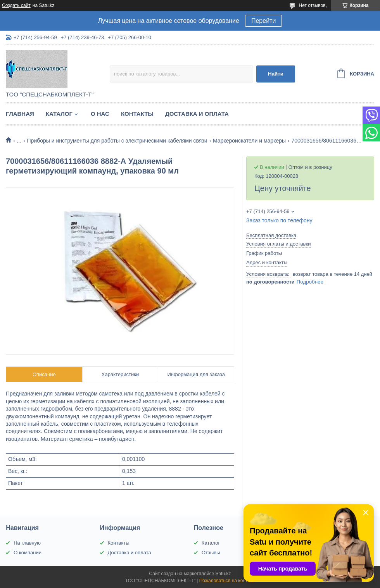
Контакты (137, 114)
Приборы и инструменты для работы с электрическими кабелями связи (117, 141)
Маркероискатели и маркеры (249, 141)
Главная (20, 114)
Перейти (263, 21)
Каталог (59, 114)
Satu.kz (223, 574)
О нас (100, 114)
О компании (28, 553)
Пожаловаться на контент (227, 581)
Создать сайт (16, 5)
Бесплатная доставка (271, 235)
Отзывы (211, 553)
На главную (27, 543)
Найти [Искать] (276, 74)
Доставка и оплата (197, 114)
